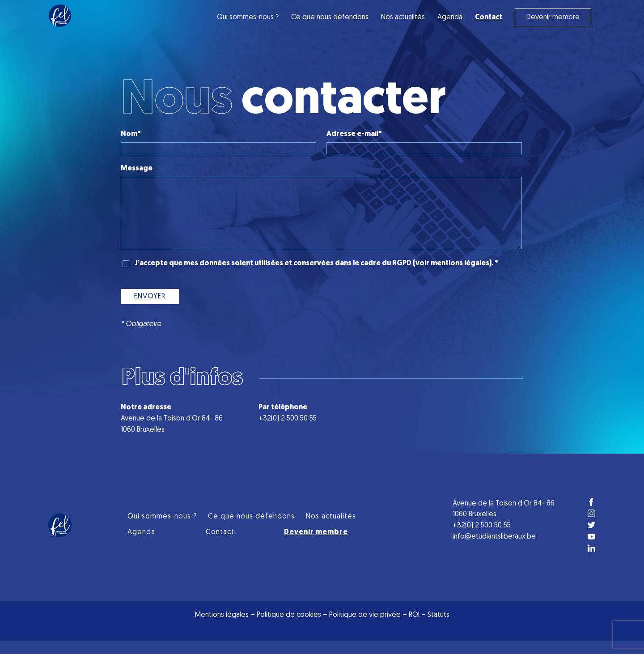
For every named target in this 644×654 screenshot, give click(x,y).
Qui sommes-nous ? (248, 17)
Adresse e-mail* (354, 134)
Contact (220, 546)
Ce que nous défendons (330, 17)
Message (137, 169)
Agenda (450, 17)
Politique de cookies (289, 629)
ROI (415, 629)
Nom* (131, 134)
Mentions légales (222, 629)
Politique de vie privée (365, 629)
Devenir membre (553, 17)
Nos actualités (403, 17)
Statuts (439, 629)
